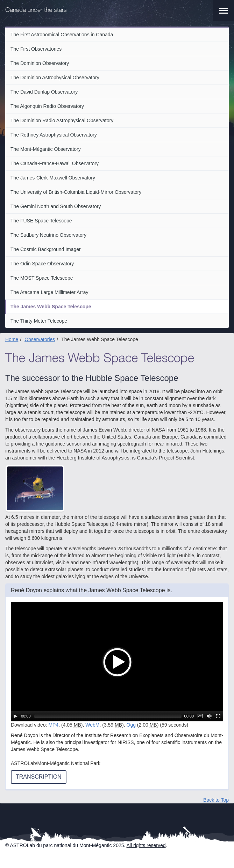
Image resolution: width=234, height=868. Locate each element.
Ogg (131, 725)
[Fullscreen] (218, 716)
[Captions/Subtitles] (200, 716)
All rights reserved (146, 845)
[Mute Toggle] (209, 716)
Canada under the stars (36, 10)
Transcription (39, 777)
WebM (92, 725)
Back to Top (216, 800)
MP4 (53, 725)
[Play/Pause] (15, 716)
